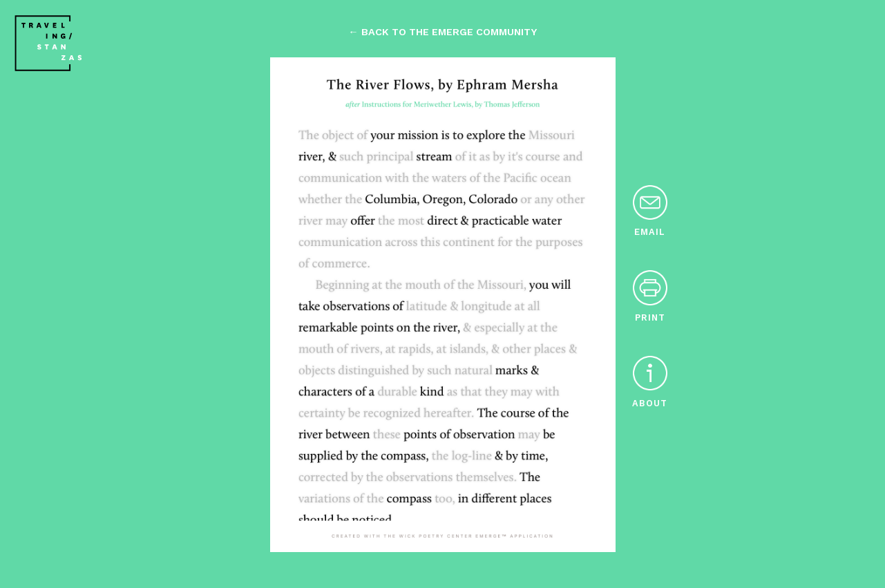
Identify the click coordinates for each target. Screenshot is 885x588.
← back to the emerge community (442, 32)
